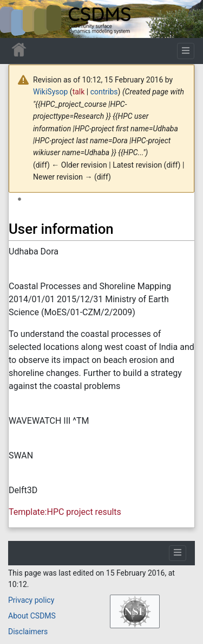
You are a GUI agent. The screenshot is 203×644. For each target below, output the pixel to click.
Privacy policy (31, 600)
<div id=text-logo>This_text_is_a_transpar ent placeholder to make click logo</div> (17, 19)
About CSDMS (32, 616)
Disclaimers (28, 632)
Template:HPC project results (65, 512)
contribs (104, 92)
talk (79, 92)
